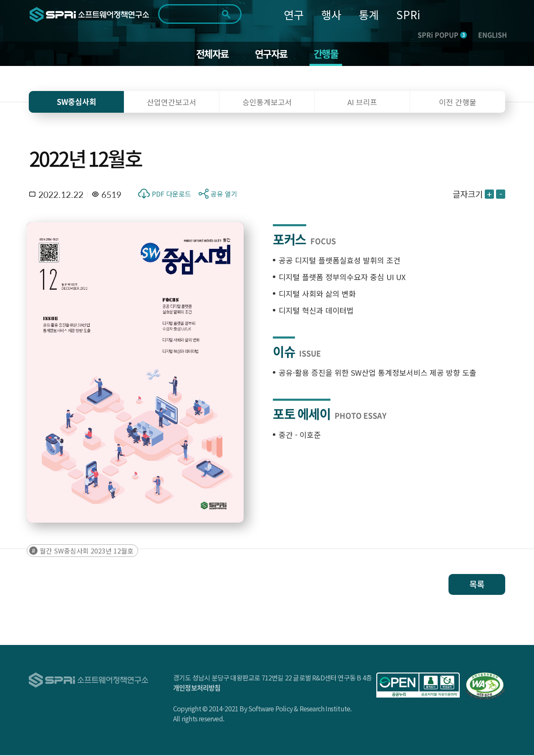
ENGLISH (492, 35)
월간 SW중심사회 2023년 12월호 (87, 551)
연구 (294, 14)
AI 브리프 (362, 103)
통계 (369, 14)
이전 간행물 (458, 103)
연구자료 (271, 54)
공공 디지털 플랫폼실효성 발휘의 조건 (340, 261)
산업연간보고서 (172, 103)
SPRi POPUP (442, 35)
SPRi (408, 14)
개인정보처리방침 (197, 688)
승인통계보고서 (267, 103)
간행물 (328, 54)
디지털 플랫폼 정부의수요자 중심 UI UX (342, 278)
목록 (477, 585)
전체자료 (211, 54)
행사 (331, 14)
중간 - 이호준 (300, 435)
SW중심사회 (77, 102)
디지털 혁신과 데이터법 (316, 311)
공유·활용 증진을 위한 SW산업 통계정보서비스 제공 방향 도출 (378, 373)
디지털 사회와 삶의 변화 (317, 294)
